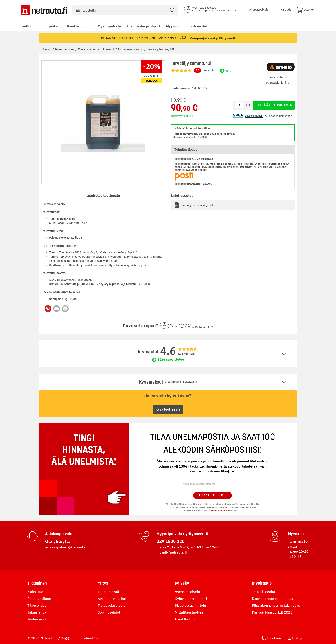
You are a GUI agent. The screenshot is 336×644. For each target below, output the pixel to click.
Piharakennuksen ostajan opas (276, 605)
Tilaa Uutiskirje (213, 495)
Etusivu (47, 49)
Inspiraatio (262, 583)
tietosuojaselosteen (219, 511)
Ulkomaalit (108, 49)
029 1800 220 (171, 541)
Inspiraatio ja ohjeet (144, 26)
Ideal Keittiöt (185, 619)
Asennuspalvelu (187, 592)
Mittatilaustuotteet (190, 612)
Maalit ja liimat (88, 49)
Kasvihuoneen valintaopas (273, 599)
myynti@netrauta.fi (172, 552)
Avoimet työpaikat (112, 599)
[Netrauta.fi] (44, 10)
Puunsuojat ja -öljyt (131, 49)
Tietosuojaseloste (112, 605)
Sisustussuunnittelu (190, 605)
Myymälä (296, 534)
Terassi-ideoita (264, 592)
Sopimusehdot (109, 612)
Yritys (103, 583)
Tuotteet (27, 26)
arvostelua (205, 71)
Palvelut (182, 583)
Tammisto (298, 541)
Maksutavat (37, 592)
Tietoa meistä (108, 592)
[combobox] (125, 10)
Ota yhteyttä (58, 541)
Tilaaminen (37, 583)
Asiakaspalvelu (79, 26)
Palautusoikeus (40, 599)
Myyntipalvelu (109, 26)
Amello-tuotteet (280, 77)
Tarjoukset (52, 26)
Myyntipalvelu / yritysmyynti (182, 534)
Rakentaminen (65, 49)
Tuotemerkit (198, 26)
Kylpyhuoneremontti (191, 599)
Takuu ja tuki (37, 612)
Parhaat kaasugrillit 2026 (272, 612)
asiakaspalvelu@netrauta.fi (67, 547)
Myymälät (174, 26)
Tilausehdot (37, 605)
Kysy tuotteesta (168, 409)
